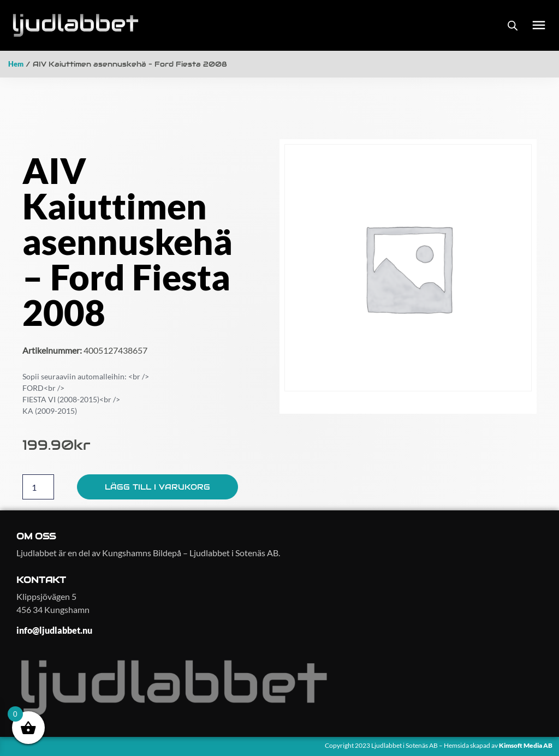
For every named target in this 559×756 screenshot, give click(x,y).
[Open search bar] (513, 25)
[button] (539, 25)
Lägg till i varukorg (157, 487)
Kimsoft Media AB (526, 745)
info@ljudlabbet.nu (54, 630)
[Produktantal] (38, 487)
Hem (16, 64)
